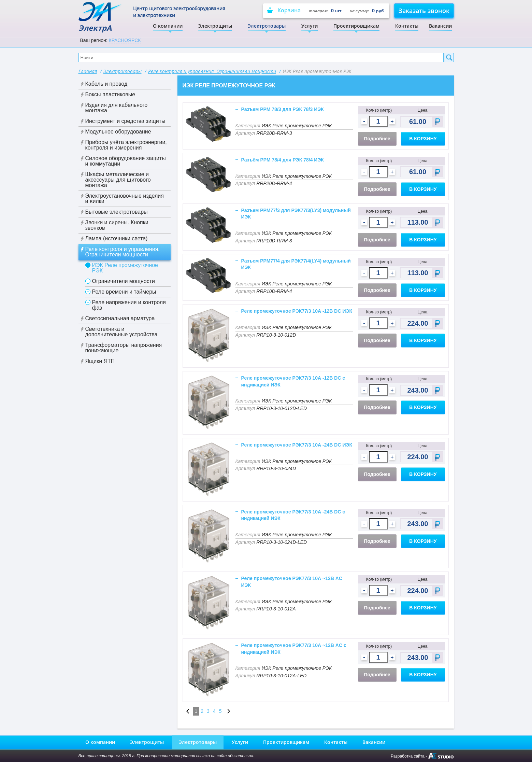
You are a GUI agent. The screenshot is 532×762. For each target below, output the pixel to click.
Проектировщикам (356, 26)
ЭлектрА (100, 17)
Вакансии (440, 26)
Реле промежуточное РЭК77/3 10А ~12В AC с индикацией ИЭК (294, 649)
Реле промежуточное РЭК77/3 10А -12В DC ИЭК (297, 311)
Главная (88, 71)
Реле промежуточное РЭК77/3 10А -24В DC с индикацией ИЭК (293, 515)
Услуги (310, 26)
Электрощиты (215, 26)
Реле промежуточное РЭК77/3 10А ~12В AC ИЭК (292, 582)
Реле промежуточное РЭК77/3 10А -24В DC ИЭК (297, 445)
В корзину (423, 139)
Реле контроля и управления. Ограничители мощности (212, 71)
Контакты (407, 26)
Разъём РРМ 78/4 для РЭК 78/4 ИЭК (283, 160)
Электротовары (267, 26)
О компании (168, 26)
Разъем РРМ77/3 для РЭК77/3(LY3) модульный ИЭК (296, 214)
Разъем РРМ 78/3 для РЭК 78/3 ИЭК (283, 109)
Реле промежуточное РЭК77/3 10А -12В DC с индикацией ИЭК (293, 381)
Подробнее (377, 139)
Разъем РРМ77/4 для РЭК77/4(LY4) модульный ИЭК (296, 264)
